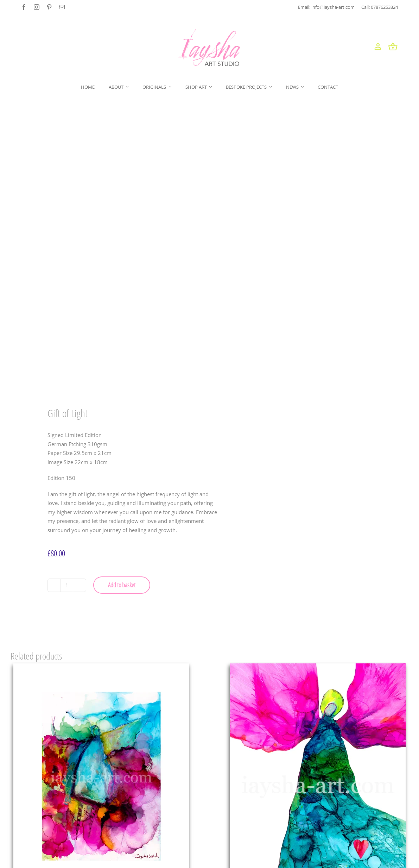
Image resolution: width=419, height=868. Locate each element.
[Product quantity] (67, 585)
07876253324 (384, 7)
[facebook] (24, 7)
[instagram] (37, 7)
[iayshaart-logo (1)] (209, 32)
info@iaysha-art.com (334, 7)
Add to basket (122, 585)
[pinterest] (49, 7)
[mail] (62, 7)
